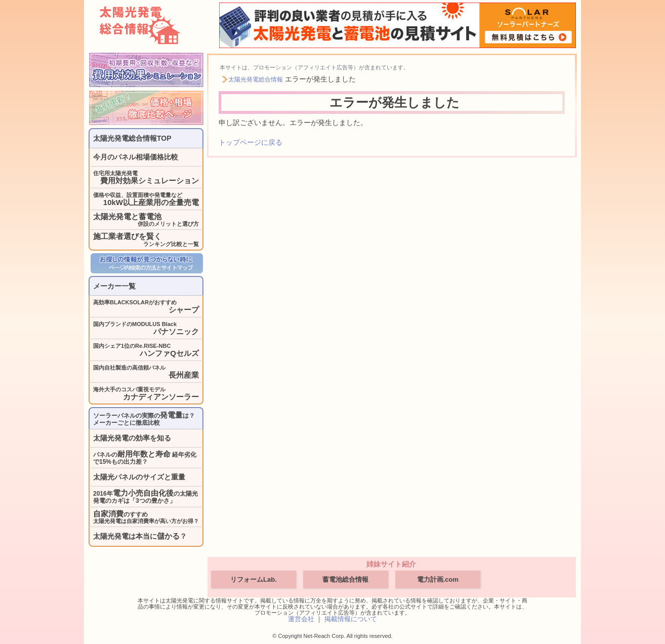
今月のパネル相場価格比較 (136, 157)
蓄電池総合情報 (345, 579)
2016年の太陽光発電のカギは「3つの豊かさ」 (146, 496)
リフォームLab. (254, 579)
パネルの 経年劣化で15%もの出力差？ (145, 457)
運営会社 (301, 619)
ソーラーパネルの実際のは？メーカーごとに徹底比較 (144, 418)
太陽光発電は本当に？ (140, 536)
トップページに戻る (251, 142)
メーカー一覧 (114, 286)
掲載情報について (351, 619)
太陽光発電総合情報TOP (132, 138)
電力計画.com (438, 579)
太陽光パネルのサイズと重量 (139, 477)
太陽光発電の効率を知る (132, 438)
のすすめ (146, 517)
